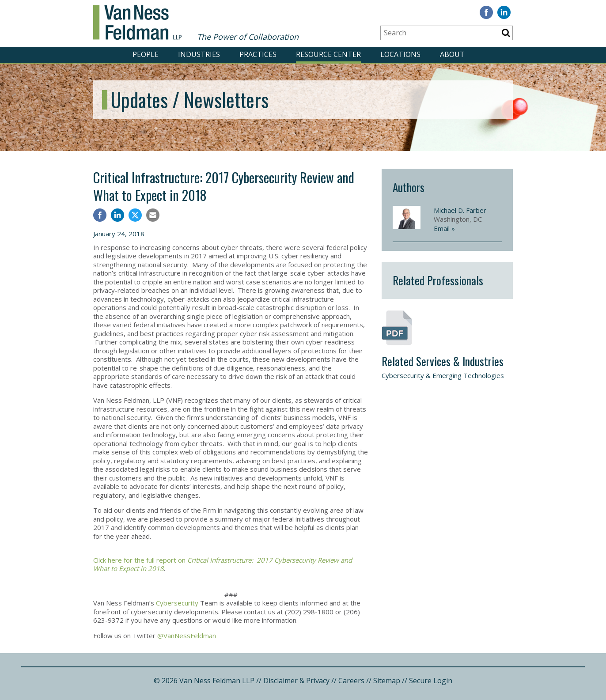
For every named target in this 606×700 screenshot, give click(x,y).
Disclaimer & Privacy (296, 681)
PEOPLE (146, 54)
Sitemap (387, 681)
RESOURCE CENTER (328, 54)
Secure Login (431, 681)
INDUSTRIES (199, 54)
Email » (444, 228)
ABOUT (452, 54)
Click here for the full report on (223, 564)
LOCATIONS (400, 54)
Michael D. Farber (460, 210)
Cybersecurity (177, 603)
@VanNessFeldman (187, 636)
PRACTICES (258, 54)
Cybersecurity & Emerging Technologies (443, 375)
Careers (351, 681)
